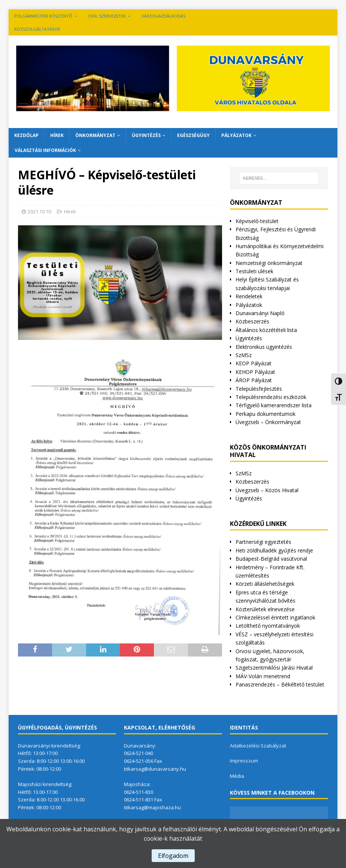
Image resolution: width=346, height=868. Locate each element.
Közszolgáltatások (37, 29)
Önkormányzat (95, 135)
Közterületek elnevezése (265, 609)
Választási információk (45, 150)
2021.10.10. (40, 211)
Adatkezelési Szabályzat (258, 746)
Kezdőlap (26, 135)
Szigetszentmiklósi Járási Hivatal (274, 668)
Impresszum (244, 761)
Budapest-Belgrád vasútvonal (271, 559)
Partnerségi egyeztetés (263, 542)
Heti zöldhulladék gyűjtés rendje (274, 550)
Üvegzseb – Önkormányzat (268, 422)
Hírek (57, 135)
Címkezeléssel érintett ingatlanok (275, 617)
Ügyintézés (146, 135)
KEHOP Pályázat (255, 372)
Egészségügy (193, 135)
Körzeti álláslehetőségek (265, 584)
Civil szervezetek (107, 16)
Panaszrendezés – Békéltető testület (280, 684)
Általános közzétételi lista (266, 330)
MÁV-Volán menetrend (263, 676)
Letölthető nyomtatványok (268, 626)
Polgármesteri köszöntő (43, 16)
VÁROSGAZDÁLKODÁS (163, 16)
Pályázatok (236, 135)
